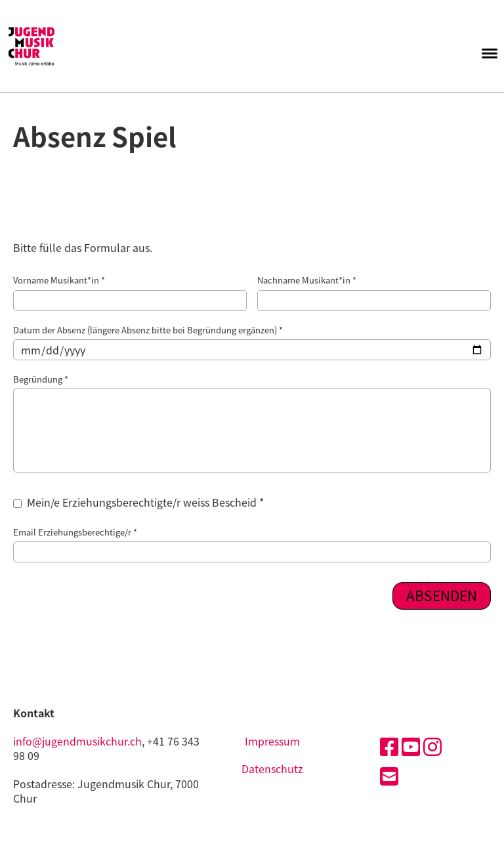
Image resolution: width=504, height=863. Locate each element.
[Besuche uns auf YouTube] (411, 746)
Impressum (272, 741)
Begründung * (252, 423)
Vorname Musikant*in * (130, 292)
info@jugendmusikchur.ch (77, 741)
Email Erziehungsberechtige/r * (252, 544)
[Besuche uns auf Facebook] (389, 746)
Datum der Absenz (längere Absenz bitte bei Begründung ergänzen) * (252, 342)
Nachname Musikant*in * (374, 292)
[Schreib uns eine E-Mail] (389, 775)
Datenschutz (272, 768)
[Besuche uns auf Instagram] (432, 746)
